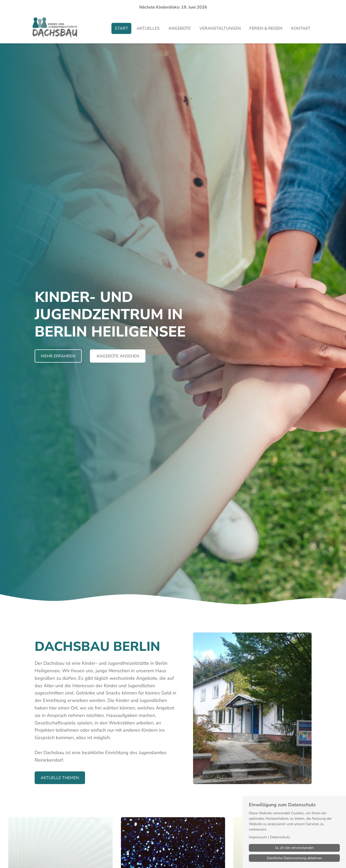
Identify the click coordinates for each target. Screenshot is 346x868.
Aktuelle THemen (60, 778)
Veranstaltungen (220, 28)
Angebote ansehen (118, 356)
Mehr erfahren (58, 356)
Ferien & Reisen (266, 28)
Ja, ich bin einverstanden (294, 848)
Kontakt (301, 28)
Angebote (180, 28)
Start (121, 28)
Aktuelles (148, 28)
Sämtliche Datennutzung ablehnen (294, 858)
